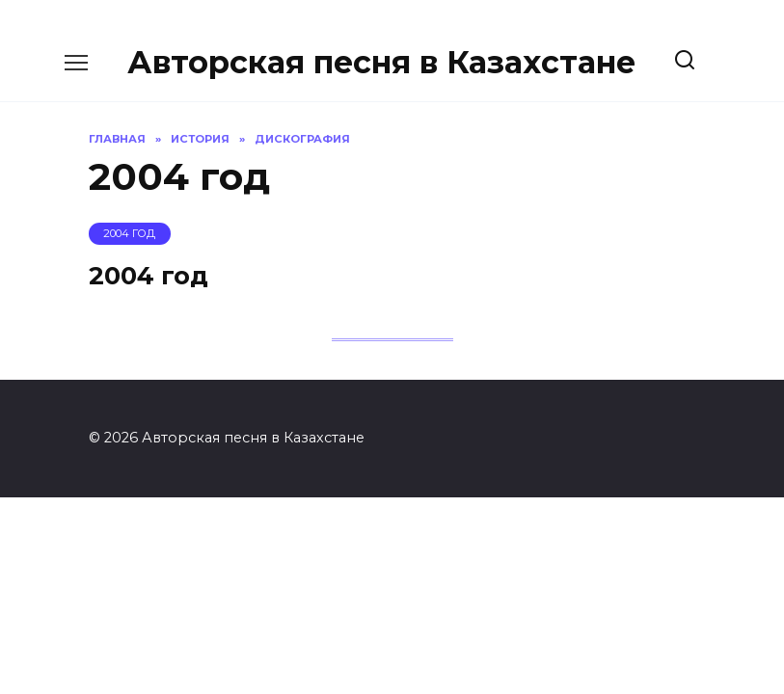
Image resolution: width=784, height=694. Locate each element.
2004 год (149, 275)
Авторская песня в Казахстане (381, 62)
